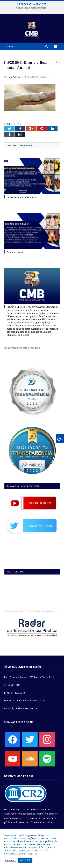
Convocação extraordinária (31, 8)
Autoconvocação (15, 252)
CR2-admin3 (14, 77)
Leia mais (32, 850)
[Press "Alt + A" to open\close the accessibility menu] (60, 438)
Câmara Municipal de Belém (15, 611)
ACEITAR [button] (25, 860)
